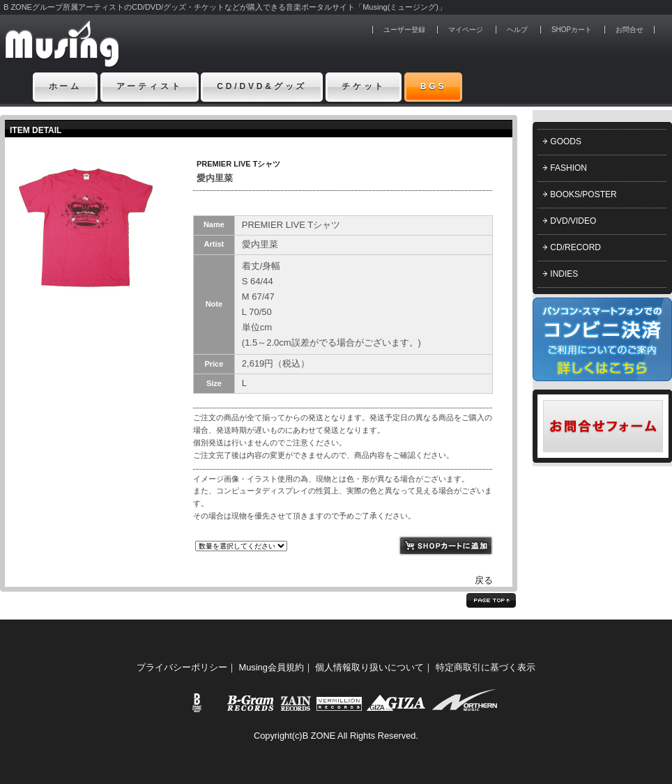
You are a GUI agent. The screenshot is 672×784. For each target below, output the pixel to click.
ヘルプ (517, 30)
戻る (484, 580)
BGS (434, 86)
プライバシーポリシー (182, 667)
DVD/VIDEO (573, 221)
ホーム (66, 86)
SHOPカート (572, 30)
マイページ (466, 30)
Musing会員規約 (272, 667)
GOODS (566, 141)
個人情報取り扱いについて (369, 667)
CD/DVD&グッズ (262, 86)
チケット (364, 86)
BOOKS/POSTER (583, 194)
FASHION (568, 168)
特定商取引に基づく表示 (486, 667)
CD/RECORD (575, 247)
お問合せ (629, 30)
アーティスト (150, 86)
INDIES (564, 274)
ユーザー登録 (404, 30)
